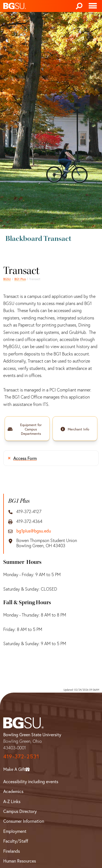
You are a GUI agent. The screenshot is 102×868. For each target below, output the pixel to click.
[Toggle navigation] (93, 6)
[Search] (79, 6)
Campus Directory (20, 811)
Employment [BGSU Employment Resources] (15, 831)
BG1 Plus (20, 279)
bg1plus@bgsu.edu (34, 531)
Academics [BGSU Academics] (13, 791)
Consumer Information (24, 821)
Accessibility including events (31, 782)
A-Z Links (12, 801)
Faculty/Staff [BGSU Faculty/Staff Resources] (16, 841)
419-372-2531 (21, 756)
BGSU (7, 279)
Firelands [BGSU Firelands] (12, 851)
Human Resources (20, 861)
